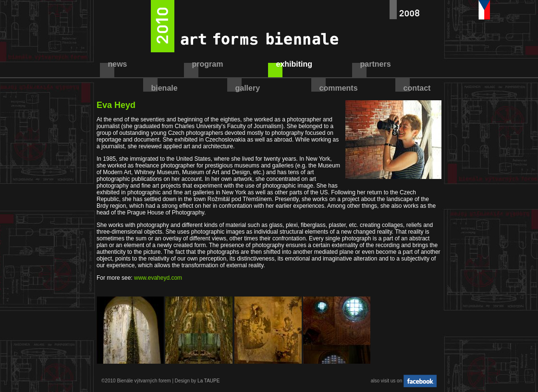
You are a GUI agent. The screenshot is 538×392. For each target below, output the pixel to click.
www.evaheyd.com (158, 278)
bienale (165, 88)
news (118, 64)
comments (339, 88)
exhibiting (294, 64)
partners (376, 64)
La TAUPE (208, 381)
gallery (248, 88)
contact (417, 88)
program (208, 64)
